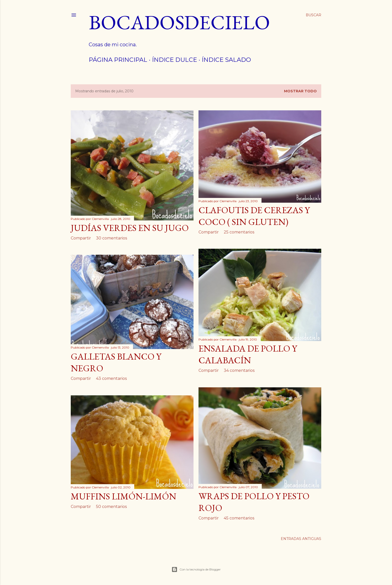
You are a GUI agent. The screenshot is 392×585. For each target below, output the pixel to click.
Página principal (118, 60)
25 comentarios (239, 232)
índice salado (226, 60)
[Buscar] (313, 15)
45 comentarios (239, 518)
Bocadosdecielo (179, 22)
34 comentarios (239, 370)
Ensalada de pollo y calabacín (248, 354)
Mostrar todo (300, 91)
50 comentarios (111, 507)
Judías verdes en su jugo (130, 228)
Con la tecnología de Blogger (196, 569)
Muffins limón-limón (123, 496)
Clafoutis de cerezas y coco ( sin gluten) (254, 216)
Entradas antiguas (301, 539)
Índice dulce (174, 60)
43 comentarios (111, 378)
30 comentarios (111, 238)
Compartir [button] (81, 238)
